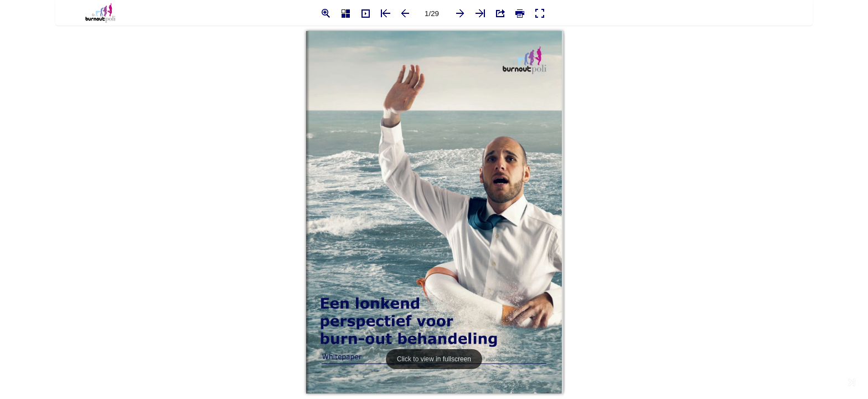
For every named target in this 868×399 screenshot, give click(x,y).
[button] (325, 13)
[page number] (432, 13)
